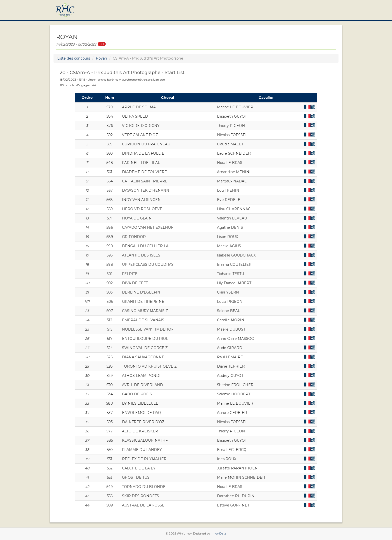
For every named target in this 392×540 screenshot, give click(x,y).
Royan (101, 58)
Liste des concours (74, 58)
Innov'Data (219, 533)
